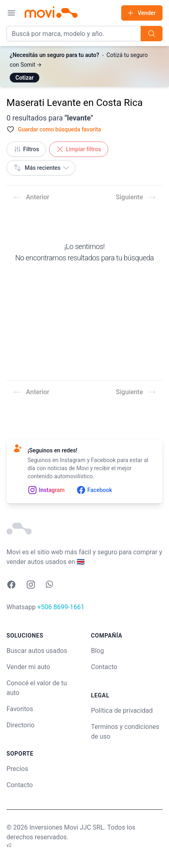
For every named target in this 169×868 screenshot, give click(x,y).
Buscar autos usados (37, 651)
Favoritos (20, 709)
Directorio (20, 725)
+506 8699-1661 (61, 607)
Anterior (31, 197)
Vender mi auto (28, 667)
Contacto (20, 785)
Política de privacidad (122, 711)
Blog (98, 651)
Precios (17, 769)
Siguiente (136, 197)
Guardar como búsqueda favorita (59, 129)
